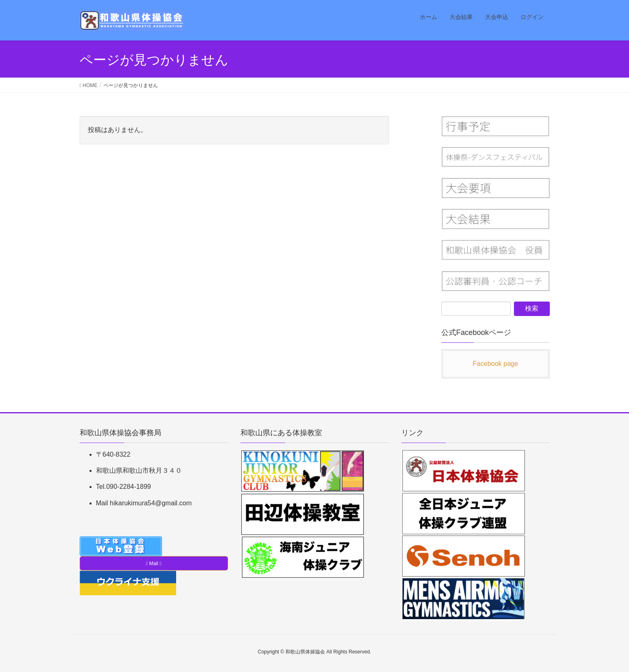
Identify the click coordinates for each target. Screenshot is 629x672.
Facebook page (495, 364)
